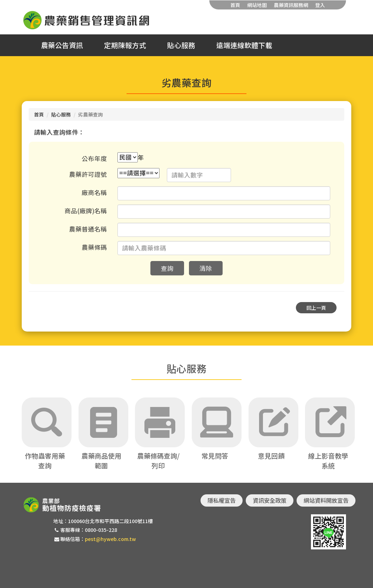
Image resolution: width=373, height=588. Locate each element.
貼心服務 (181, 45)
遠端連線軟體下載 (244, 45)
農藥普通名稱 (88, 229)
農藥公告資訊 (62, 45)
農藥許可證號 (88, 174)
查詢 (167, 268)
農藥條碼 (94, 247)
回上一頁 (316, 308)
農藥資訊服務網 (291, 5)
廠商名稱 (94, 192)
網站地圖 (257, 5)
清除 (206, 268)
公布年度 (94, 158)
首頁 (235, 5)
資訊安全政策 (270, 500)
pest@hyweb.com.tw (110, 539)
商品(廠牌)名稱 (86, 211)
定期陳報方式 (125, 45)
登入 (320, 5)
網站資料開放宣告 (326, 500)
